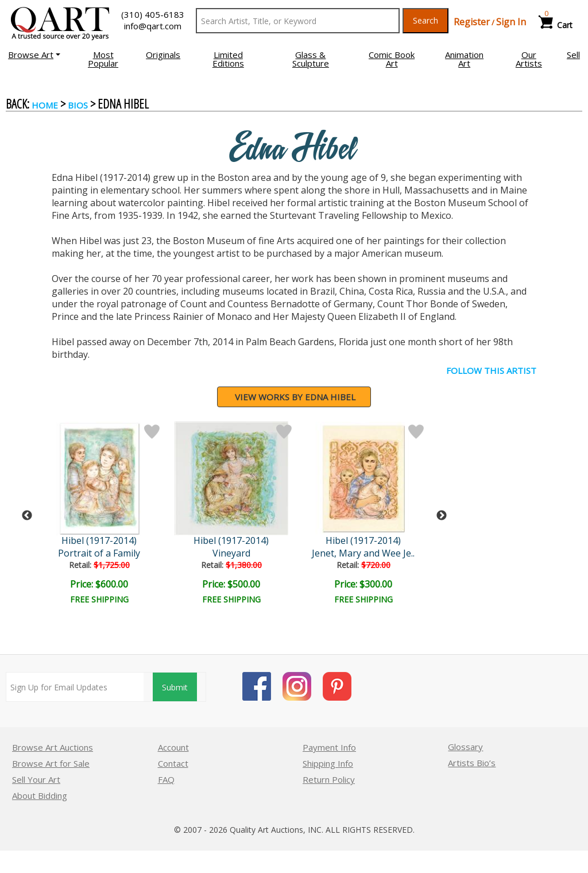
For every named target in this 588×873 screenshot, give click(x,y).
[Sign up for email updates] (75, 687)
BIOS (78, 105)
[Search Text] (298, 21)
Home (45, 105)
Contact (173, 763)
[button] (34, 55)
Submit (175, 687)
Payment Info (329, 747)
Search (425, 20)
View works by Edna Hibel (295, 397)
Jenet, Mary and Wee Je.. (366, 553)
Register (472, 22)
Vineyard (234, 553)
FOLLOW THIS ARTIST (491, 370)
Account (173, 747)
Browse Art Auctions (53, 747)
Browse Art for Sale (51, 763)
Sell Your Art (36, 779)
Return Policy (329, 779)
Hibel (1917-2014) (101, 540)
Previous (27, 516)
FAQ (166, 779)
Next (442, 516)
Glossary (465, 747)
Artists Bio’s (472, 763)
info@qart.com (153, 26)
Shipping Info (328, 763)
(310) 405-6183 (153, 14)
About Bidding (40, 795)
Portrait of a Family (101, 553)
